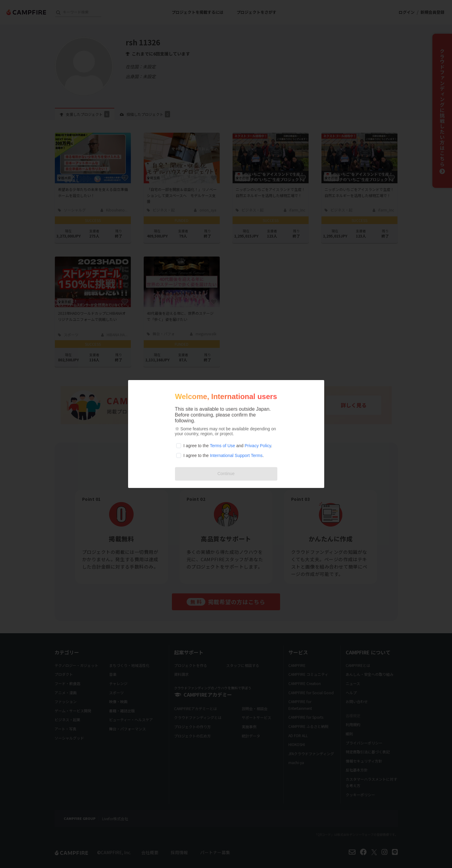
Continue (226, 474)
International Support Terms (236, 455)
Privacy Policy (258, 446)
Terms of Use (222, 446)
